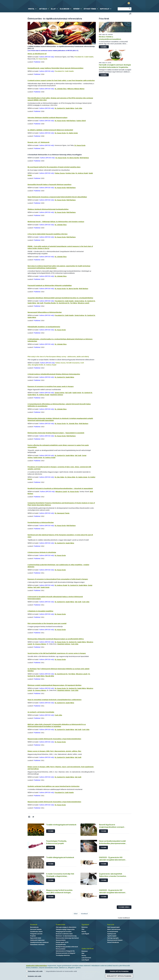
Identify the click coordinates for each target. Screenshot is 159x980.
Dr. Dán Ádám (60, 477)
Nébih (57, 3)
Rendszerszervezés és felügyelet (66, 953)
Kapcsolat (111, 925)
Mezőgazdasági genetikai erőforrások (67, 947)
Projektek (33, 936)
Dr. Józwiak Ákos (72, 424)
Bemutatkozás (34, 927)
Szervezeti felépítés (36, 929)
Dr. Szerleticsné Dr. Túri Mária (67, 303)
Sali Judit (40, 303)
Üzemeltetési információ (37, 945)
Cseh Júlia (79, 108)
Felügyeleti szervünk (36, 934)
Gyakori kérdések (88, 949)
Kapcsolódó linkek (36, 938)
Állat (83, 929)
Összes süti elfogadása (119, 971)
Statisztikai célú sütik (34, 971)
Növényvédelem (61, 949)
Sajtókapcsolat (112, 934)
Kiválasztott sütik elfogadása (119, 976)
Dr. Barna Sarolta (73, 158)
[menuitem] (33, 9)
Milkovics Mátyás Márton (76, 89)
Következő (84, 914)
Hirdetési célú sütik (34, 976)
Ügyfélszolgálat (112, 936)
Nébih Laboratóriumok (114, 929)
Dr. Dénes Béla (70, 477)
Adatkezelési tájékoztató (37, 940)
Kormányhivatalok (113, 932)
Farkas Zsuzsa (60, 173)
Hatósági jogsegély (113, 938)
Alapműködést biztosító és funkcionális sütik (61, 971)
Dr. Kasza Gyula (42, 59)
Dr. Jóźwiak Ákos (61, 89)
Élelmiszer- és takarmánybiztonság (66, 936)
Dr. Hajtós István (72, 133)
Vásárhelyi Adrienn (57, 395)
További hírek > (124, 907)
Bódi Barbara (71, 121)
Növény (84, 932)
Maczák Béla (50, 676)
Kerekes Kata (70, 173)
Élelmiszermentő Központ (115, 940)
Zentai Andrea (79, 301)
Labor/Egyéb (85, 934)
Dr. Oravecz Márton (39, 644)
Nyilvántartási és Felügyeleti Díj (65, 951)
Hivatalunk (34, 925)
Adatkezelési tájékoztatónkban (37, 966)
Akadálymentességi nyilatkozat (39, 942)
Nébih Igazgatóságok (113, 927)
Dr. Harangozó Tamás (62, 513)
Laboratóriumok (86, 958)
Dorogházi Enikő (37, 365)
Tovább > (104, 47)
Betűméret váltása (130, 14)
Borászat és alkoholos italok (64, 934)
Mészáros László (84, 303)
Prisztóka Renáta (50, 303)
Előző (76, 914)
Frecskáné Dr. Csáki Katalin (84, 57)
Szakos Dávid (81, 121)
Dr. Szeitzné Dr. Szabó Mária (64, 108)
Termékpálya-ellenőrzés (63, 955)
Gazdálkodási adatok (36, 932)
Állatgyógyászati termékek (64, 932)
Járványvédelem (61, 940)
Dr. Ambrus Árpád (82, 173)
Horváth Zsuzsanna (73, 363)
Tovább (51, 831)
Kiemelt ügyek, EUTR (62, 942)
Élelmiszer (85, 927)
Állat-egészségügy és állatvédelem (66, 927)
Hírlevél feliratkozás (113, 942)
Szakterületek (60, 925)
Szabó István (77, 393)
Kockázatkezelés (61, 945)
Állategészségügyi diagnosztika (65, 929)
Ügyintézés (85, 925)
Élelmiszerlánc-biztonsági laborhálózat (67, 938)
